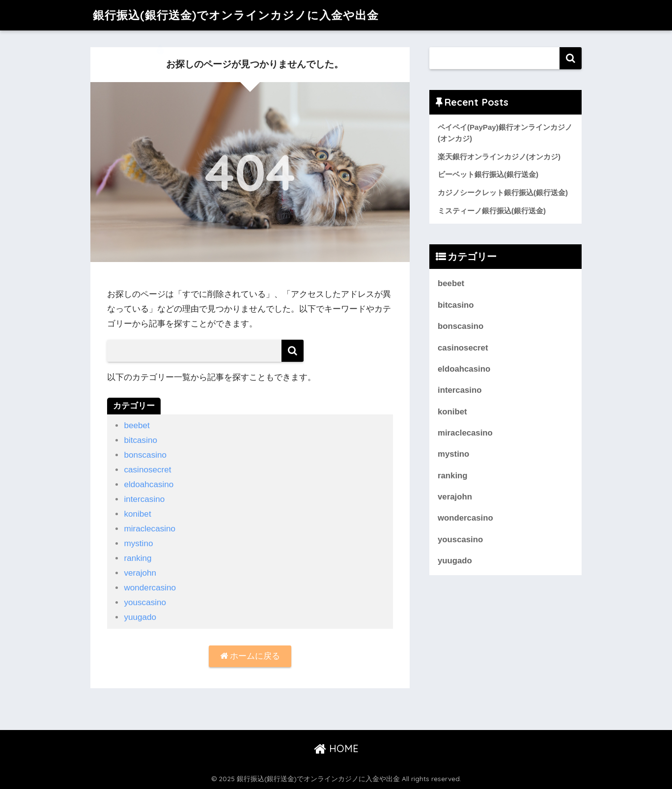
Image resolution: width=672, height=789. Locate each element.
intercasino (144, 499)
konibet (137, 514)
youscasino (145, 602)
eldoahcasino (149, 484)
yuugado (140, 617)
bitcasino (140, 440)
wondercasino (150, 588)
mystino (138, 543)
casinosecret (147, 470)
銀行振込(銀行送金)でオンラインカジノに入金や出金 (236, 15)
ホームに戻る (250, 656)
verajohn (140, 573)
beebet (137, 425)
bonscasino (145, 455)
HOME (336, 748)
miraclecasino (150, 529)
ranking (138, 558)
